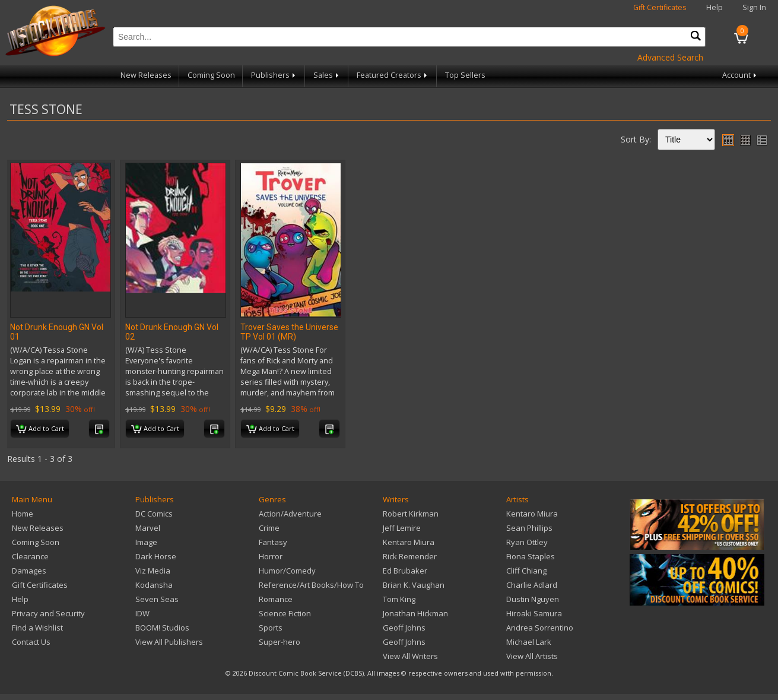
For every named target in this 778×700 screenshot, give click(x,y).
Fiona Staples (531, 556)
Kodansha (154, 585)
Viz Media (153, 571)
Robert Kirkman (411, 514)
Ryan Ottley (527, 542)
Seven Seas (157, 599)
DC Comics (154, 514)
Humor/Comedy (287, 571)
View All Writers (410, 656)
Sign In (754, 7)
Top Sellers (465, 75)
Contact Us (31, 642)
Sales (327, 75)
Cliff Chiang (526, 571)
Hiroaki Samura (534, 613)
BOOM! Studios (162, 628)
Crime (269, 528)
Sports (271, 628)
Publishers (274, 75)
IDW (142, 613)
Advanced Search (670, 57)
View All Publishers (169, 642)
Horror (271, 556)
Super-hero (280, 642)
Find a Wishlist (37, 628)
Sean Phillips (529, 528)
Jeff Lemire (402, 528)
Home (23, 514)
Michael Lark (529, 642)
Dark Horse (156, 556)
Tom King (399, 599)
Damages (29, 571)
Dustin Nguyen (533, 599)
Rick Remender (410, 556)
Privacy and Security (48, 613)
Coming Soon (211, 75)
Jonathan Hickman (415, 613)
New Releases (146, 75)
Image (146, 542)
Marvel (148, 528)
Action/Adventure (290, 514)
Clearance (30, 556)
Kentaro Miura (409, 542)
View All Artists (532, 656)
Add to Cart (40, 429)
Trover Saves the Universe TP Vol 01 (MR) (289, 332)
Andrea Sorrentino (540, 628)
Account (740, 75)
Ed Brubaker (405, 571)
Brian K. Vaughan (414, 585)
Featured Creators (393, 75)
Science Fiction (285, 613)
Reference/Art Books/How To (311, 585)
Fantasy (273, 542)
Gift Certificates (660, 7)
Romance (276, 599)
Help (715, 7)
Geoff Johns (404, 628)
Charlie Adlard (532, 585)
